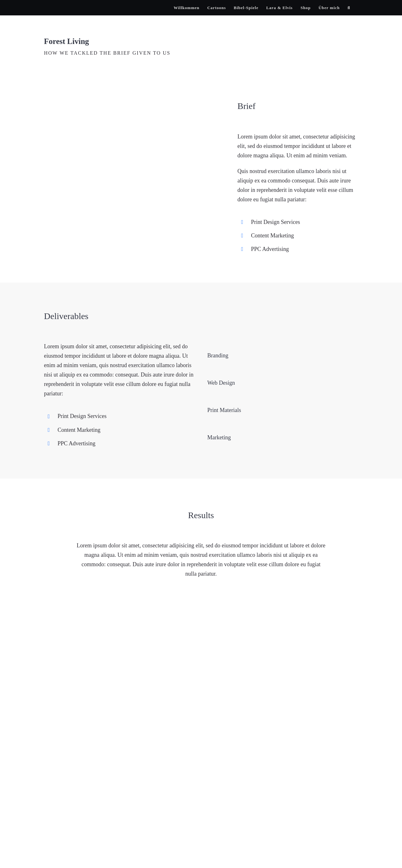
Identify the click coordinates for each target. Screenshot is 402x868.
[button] (349, 8)
